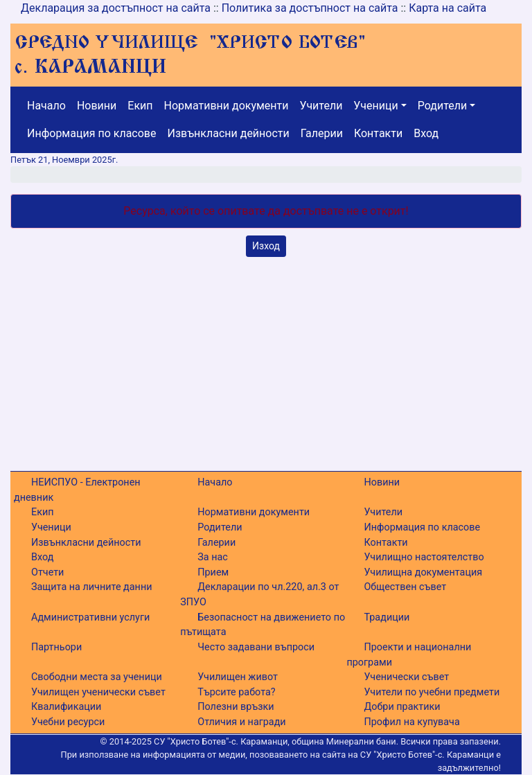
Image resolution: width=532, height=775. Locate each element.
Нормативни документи (227, 106)
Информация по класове (91, 133)
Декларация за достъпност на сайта (116, 8)
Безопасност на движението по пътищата (263, 625)
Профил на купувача (411, 722)
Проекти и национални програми (409, 655)
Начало (46, 106)
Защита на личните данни (92, 587)
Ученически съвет (406, 677)
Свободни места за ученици (97, 677)
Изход (266, 246)
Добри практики (402, 707)
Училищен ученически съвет (98, 692)
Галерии (322, 133)
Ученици (375, 106)
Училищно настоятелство (424, 557)
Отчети (47, 572)
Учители (321, 106)
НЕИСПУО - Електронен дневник (77, 490)
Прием (213, 572)
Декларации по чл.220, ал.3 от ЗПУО (259, 595)
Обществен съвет (405, 587)
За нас (213, 557)
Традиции (387, 617)
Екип (140, 106)
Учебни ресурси (68, 722)
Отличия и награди (241, 722)
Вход (426, 133)
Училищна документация (423, 572)
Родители (442, 106)
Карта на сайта (447, 8)
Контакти (378, 133)
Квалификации (66, 707)
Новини (97, 106)
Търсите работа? (236, 692)
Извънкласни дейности (228, 133)
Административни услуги (90, 617)
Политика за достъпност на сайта (310, 8)
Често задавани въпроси (256, 647)
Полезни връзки (236, 707)
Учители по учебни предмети (432, 692)
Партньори (56, 647)
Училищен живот (238, 677)
